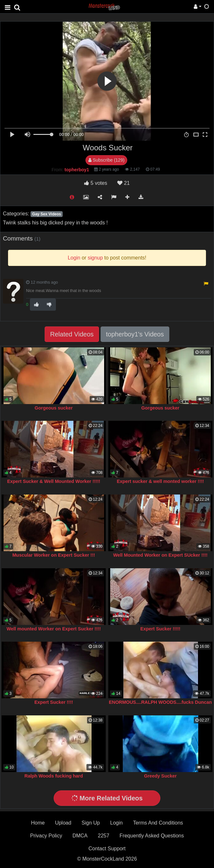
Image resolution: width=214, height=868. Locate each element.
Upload (63, 823)
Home (38, 823)
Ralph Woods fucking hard (54, 776)
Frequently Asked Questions (152, 836)
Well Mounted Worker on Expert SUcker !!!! (160, 555)
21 (123, 183)
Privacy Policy (46, 836)
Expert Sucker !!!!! (160, 629)
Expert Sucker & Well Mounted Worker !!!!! (54, 481)
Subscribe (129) (107, 160)
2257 (103, 836)
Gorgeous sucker (54, 408)
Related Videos (72, 334)
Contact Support (107, 849)
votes (96, 183)
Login (116, 823)
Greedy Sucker (160, 776)
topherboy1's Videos (135, 334)
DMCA (80, 836)
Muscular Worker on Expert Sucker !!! (53, 555)
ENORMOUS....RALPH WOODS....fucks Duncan (160, 702)
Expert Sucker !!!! (54, 702)
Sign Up (91, 823)
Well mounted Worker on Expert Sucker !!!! (54, 629)
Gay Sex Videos (47, 214)
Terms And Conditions (158, 823)
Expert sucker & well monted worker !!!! (160, 481)
